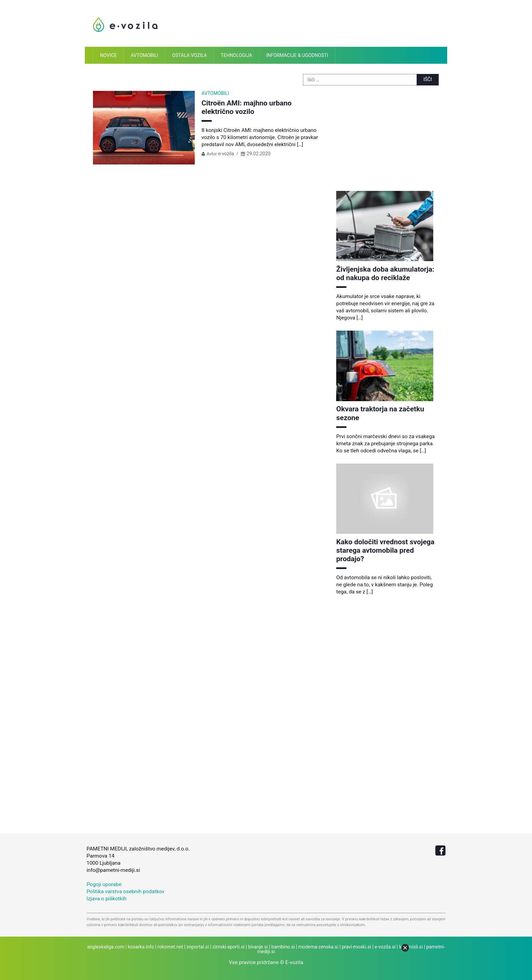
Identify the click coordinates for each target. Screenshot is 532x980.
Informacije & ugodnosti (297, 55)
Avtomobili (144, 55)
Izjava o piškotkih (107, 899)
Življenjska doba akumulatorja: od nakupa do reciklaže (385, 273)
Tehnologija (237, 55)
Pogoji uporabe (104, 884)
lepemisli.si (411, 947)
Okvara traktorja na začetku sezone (380, 413)
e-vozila (226, 154)
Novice (108, 55)
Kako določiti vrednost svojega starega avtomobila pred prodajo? (385, 550)
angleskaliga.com (106, 947)
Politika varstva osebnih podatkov (126, 891)
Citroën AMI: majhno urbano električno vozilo (246, 107)
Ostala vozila (189, 55)
